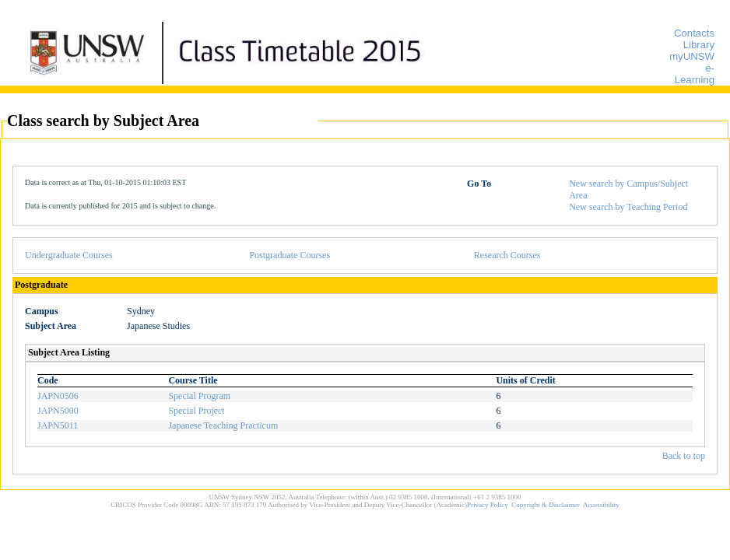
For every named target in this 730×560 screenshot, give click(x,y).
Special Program (199, 396)
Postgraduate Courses (290, 255)
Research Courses (507, 255)
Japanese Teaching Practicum (223, 425)
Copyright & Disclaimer (546, 505)
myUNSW (692, 56)
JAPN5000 (58, 411)
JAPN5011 (58, 425)
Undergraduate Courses (69, 255)
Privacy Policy (488, 505)
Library (699, 45)
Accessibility (601, 505)
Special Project (196, 411)
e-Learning (695, 74)
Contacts (694, 33)
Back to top (684, 456)
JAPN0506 (58, 396)
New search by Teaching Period (628, 207)
